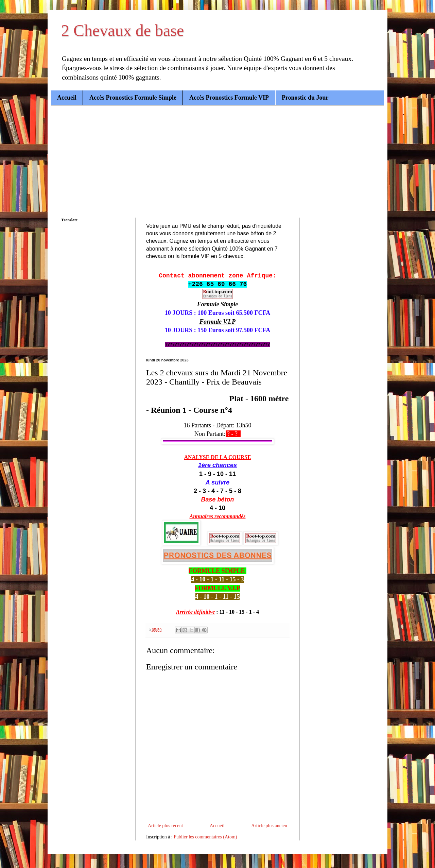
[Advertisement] (217, 156)
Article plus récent (165, 826)
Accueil (67, 98)
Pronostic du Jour (305, 98)
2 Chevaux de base (123, 30)
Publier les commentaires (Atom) (205, 837)
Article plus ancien (269, 826)
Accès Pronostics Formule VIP (229, 98)
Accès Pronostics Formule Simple (133, 98)
